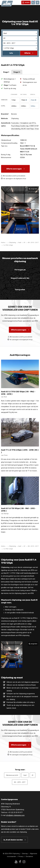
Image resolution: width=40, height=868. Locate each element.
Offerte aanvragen (14, 169)
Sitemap (25, 854)
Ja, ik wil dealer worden (13, 840)
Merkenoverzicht (12, 775)
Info (11, 53)
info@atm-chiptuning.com (15, 815)
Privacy (21, 856)
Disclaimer (29, 856)
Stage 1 (6, 72)
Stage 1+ (17, 72)
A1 (33, 775)
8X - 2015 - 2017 (20, 782)
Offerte (27, 53)
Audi (25, 775)
